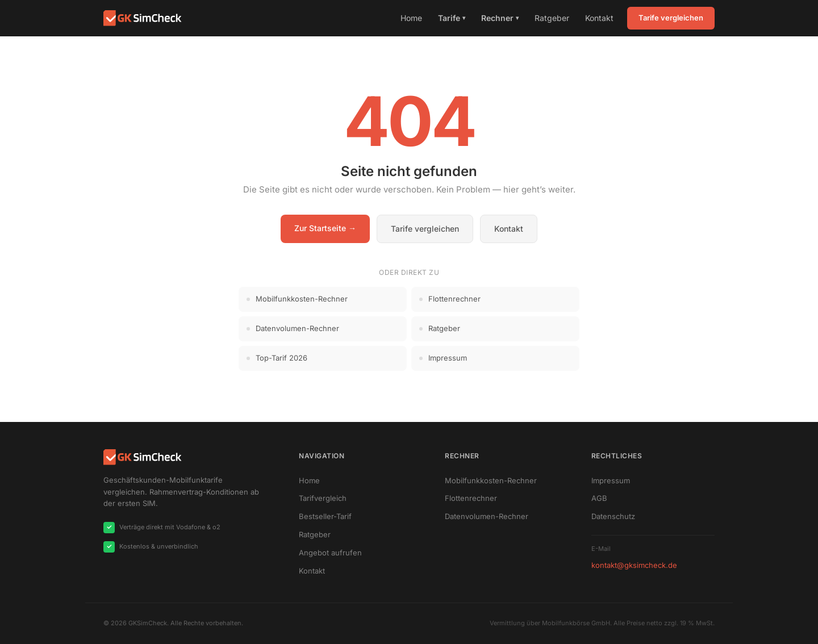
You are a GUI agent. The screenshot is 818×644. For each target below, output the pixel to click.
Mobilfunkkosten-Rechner (491, 480)
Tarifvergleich (323, 498)
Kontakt (599, 18)
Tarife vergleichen (671, 18)
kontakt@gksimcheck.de (634, 565)
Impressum (611, 480)
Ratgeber (552, 18)
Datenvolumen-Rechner (487, 516)
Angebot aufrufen (330, 553)
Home (411, 18)
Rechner (500, 18)
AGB (599, 498)
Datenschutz (613, 516)
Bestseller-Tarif (325, 516)
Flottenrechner (471, 498)
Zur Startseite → (325, 228)
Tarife (452, 18)
